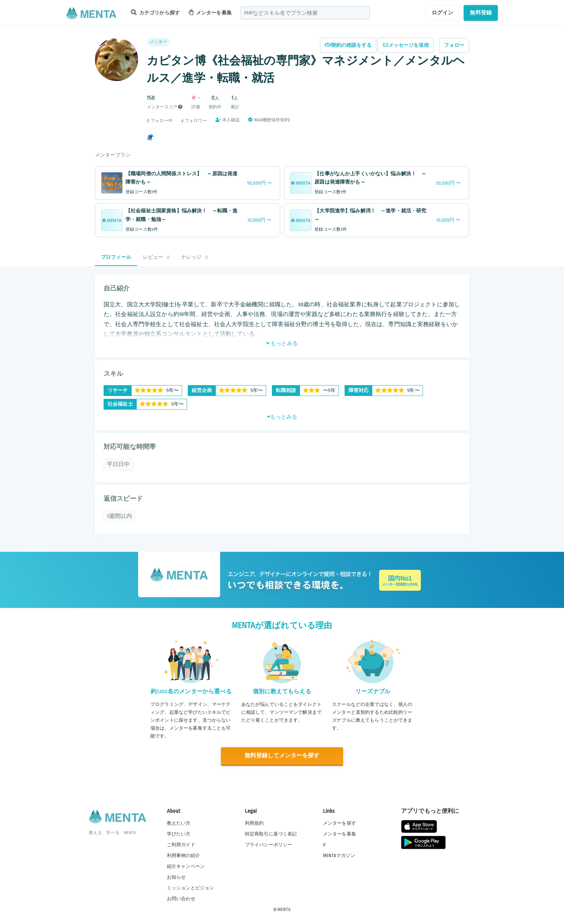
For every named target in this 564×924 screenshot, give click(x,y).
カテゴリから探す (155, 12)
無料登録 (481, 13)
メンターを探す (340, 822)
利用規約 (254, 822)
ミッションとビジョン (191, 888)
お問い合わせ (181, 898)
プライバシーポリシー (269, 844)
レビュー (156, 257)
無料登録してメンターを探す (282, 756)
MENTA (284, 909)
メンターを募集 (210, 12)
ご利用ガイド (181, 844)
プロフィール (116, 257)
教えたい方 (179, 822)
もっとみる (282, 343)
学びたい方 (179, 833)
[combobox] (305, 13)
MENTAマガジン (339, 855)
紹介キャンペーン (186, 866)
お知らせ (176, 877)
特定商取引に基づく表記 (271, 833)
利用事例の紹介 (183, 855)
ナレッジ (194, 257)
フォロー (454, 45)
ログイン (443, 13)
